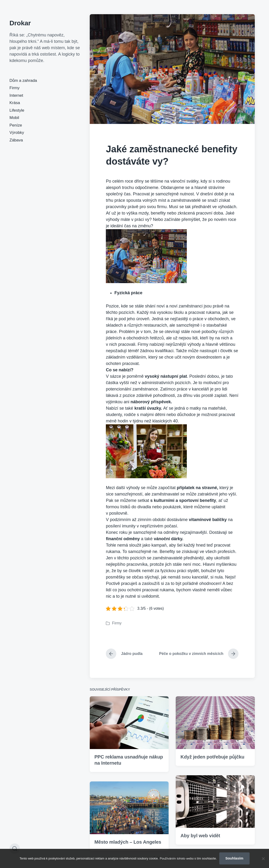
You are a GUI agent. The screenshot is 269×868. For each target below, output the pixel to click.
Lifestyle (17, 110)
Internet (16, 95)
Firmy (14, 88)
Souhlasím (234, 858)
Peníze (16, 125)
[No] (263, 859)
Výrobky (17, 133)
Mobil (14, 118)
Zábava (16, 140)
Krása (15, 103)
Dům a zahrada (23, 81)
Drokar (20, 23)
